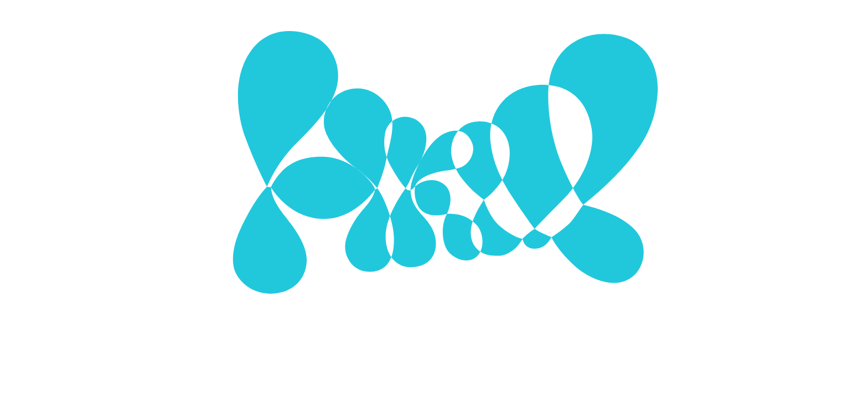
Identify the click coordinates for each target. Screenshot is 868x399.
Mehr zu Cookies (434, 298)
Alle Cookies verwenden (519, 264)
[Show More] (574, 187)
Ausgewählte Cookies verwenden (368, 264)
